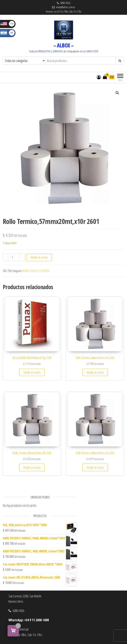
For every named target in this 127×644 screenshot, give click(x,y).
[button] (117, 93)
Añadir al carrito (39, 257)
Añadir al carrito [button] (32, 372)
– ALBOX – (64, 45)
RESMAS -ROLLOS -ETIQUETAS (36, 271)
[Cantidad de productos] (14, 257)
